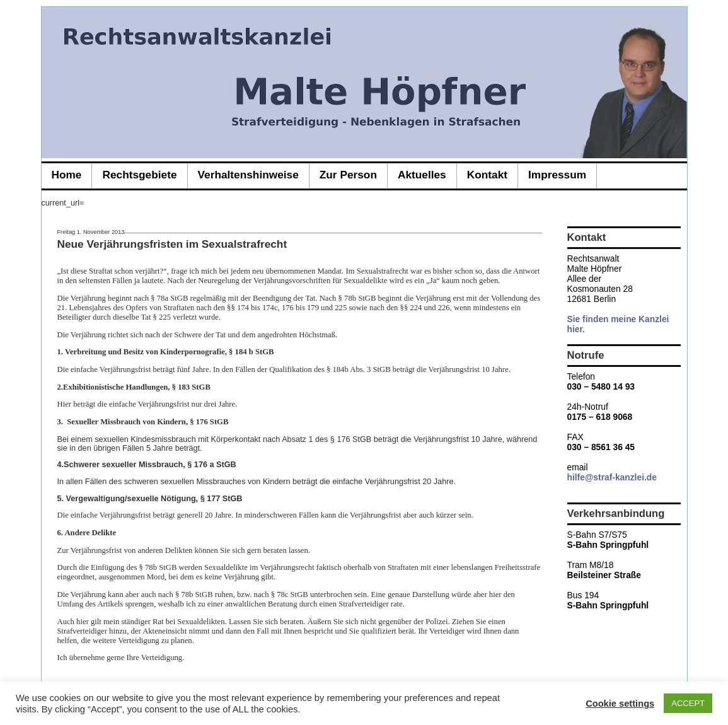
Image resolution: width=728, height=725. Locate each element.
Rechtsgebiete (139, 175)
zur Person (348, 175)
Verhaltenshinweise (248, 175)
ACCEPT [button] (688, 703)
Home (67, 175)
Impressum (557, 175)
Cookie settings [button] (620, 704)
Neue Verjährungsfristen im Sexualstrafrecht (172, 244)
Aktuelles (422, 175)
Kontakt (487, 175)
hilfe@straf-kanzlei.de (612, 477)
